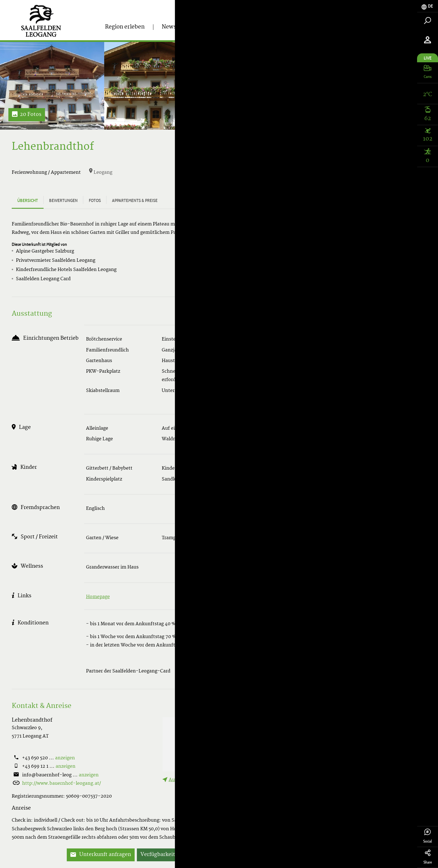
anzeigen (65, 758)
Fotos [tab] (95, 200)
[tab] (428, 6)
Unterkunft (334, 30)
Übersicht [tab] (28, 200)
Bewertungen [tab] (63, 200)
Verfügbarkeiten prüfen (170, 855)
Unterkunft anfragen (101, 855)
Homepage (98, 597)
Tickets (285, 30)
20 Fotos (27, 115)
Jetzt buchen (228, 855)
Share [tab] (428, 857)
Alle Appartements (359, 234)
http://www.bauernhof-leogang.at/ (61, 784)
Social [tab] (428, 836)
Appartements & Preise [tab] (135, 200)
